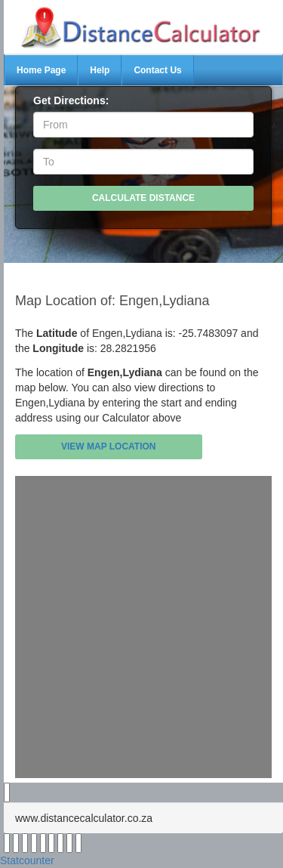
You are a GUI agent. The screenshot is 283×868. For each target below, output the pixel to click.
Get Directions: (71, 100)
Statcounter (27, 860)
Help (100, 70)
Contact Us (157, 70)
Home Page (41, 70)
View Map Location (109, 446)
